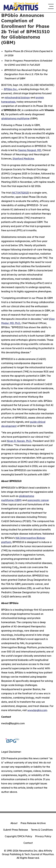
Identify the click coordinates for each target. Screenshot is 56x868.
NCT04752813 (20, 193)
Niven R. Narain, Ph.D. (19, 441)
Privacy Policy (43, 836)
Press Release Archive (33, 823)
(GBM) (18, 500)
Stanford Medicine (23, 159)
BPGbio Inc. (11, 89)
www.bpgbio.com (37, 710)
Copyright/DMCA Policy (18, 836)
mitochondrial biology (17, 98)
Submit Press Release (16, 830)
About (14, 823)
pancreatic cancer (38, 500)
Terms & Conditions (42, 830)
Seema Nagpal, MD (30, 150)
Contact (28, 843)
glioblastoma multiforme (15, 118)
